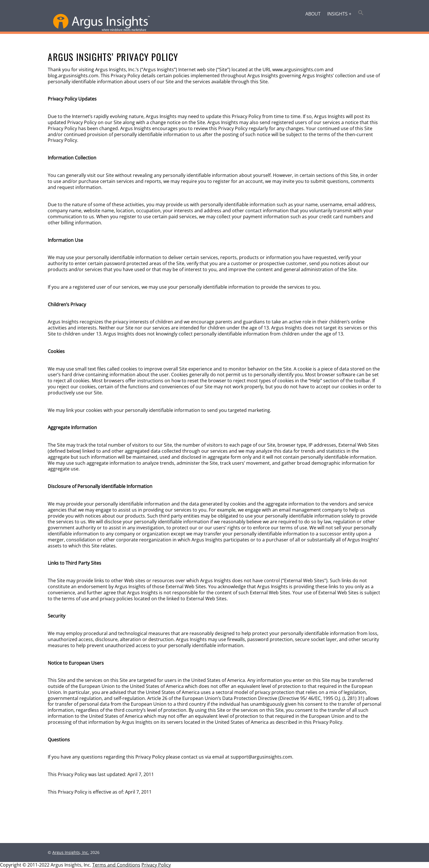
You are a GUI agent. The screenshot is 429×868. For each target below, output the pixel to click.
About (313, 14)
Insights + (339, 14)
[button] (361, 13)
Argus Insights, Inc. (71, 852)
